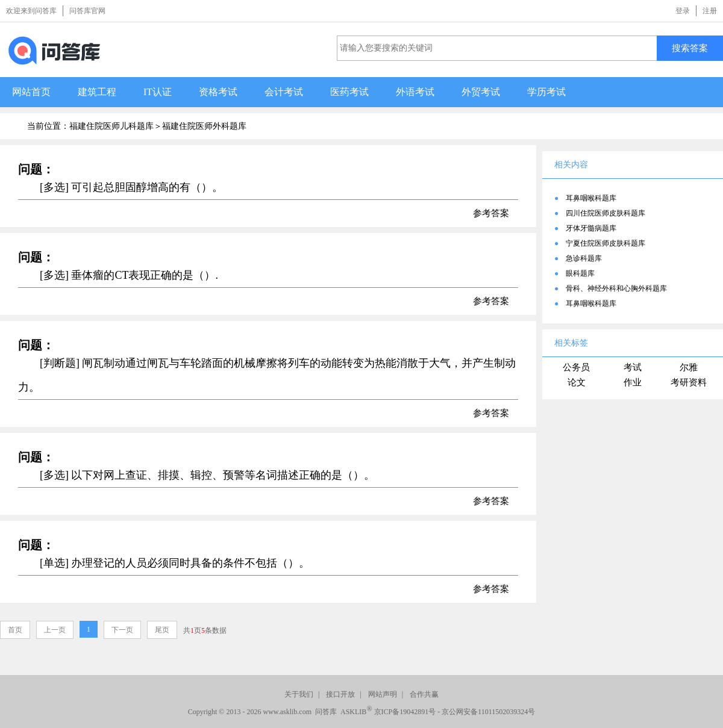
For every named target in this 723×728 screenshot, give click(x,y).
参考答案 (491, 213)
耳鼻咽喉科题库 (591, 198)
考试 (633, 367)
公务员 (576, 367)
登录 (683, 11)
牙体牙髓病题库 (591, 228)
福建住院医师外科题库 (204, 126)
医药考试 (349, 92)
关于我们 (299, 694)
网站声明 (383, 694)
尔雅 (689, 367)
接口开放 (340, 694)
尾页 (162, 630)
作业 (633, 382)
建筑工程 (97, 92)
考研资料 (689, 382)
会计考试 (284, 92)
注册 (710, 11)
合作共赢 (424, 694)
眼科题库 (580, 273)
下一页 (122, 630)
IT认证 (158, 92)
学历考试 (546, 92)
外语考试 (415, 92)
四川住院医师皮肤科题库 (606, 213)
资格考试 (218, 92)
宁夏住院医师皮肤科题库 (606, 243)
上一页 (55, 630)
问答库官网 (87, 11)
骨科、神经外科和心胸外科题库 (616, 288)
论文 (577, 382)
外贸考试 (481, 92)
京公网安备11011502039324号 (488, 712)
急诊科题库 (584, 258)
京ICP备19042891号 (405, 712)
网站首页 (31, 92)
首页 (15, 630)
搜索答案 (690, 48)
